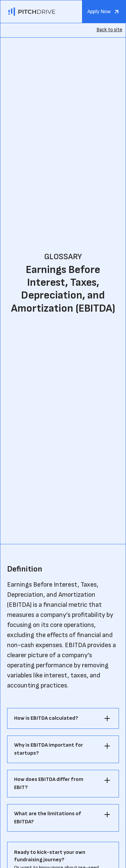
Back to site (109, 30)
